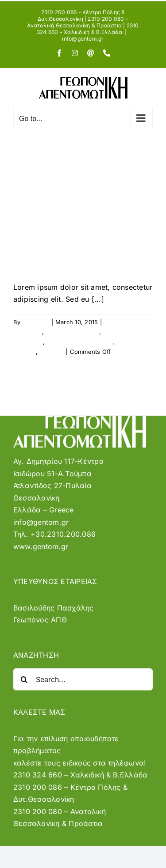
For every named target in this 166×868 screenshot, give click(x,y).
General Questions (73, 332)
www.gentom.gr (41, 546)
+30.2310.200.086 (63, 534)
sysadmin (36, 322)
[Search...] (83, 679)
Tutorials (51, 352)
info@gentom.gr (83, 39)
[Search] (24, 679)
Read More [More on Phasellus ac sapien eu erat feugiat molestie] (29, 361)
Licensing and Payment (80, 342)
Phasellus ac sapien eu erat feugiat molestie (76, 219)
